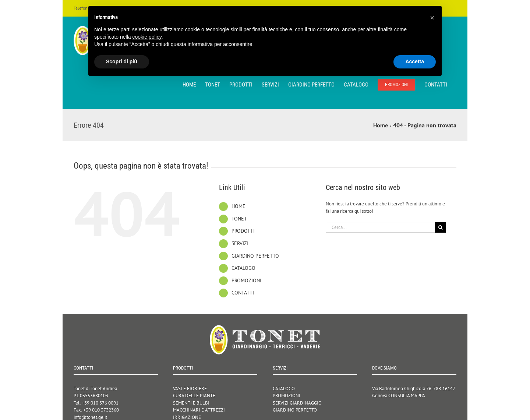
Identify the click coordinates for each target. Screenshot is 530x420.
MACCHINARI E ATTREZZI (199, 410)
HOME (239, 206)
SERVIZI (240, 243)
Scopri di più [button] (122, 61)
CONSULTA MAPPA (407, 396)
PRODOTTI (243, 231)
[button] (432, 18)
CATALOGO (243, 268)
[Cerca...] (381, 227)
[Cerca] (440, 227)
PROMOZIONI (246, 280)
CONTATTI (243, 293)
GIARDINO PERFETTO (255, 256)
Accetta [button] (415, 61)
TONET (239, 219)
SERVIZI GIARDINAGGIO (297, 403)
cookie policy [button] (147, 37)
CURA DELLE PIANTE (194, 396)
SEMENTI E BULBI (191, 403)
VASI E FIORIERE (190, 389)
